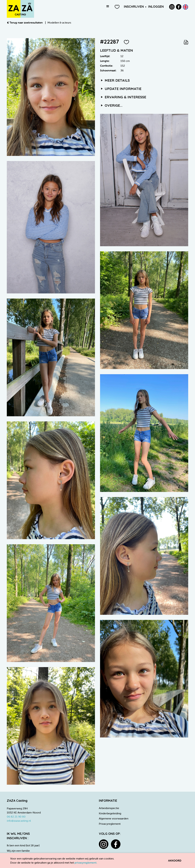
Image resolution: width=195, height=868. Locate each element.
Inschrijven (134, 7)
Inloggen (156, 7)
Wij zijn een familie (18, 851)
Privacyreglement (110, 824)
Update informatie (121, 89)
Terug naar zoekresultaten (25, 22)
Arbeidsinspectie (109, 808)
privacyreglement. (86, 863)
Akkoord (175, 861)
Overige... (111, 105)
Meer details (115, 80)
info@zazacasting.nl (19, 821)
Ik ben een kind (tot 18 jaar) (23, 845)
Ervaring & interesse (123, 97)
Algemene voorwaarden (114, 818)
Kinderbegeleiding (110, 813)
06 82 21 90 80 (16, 817)
